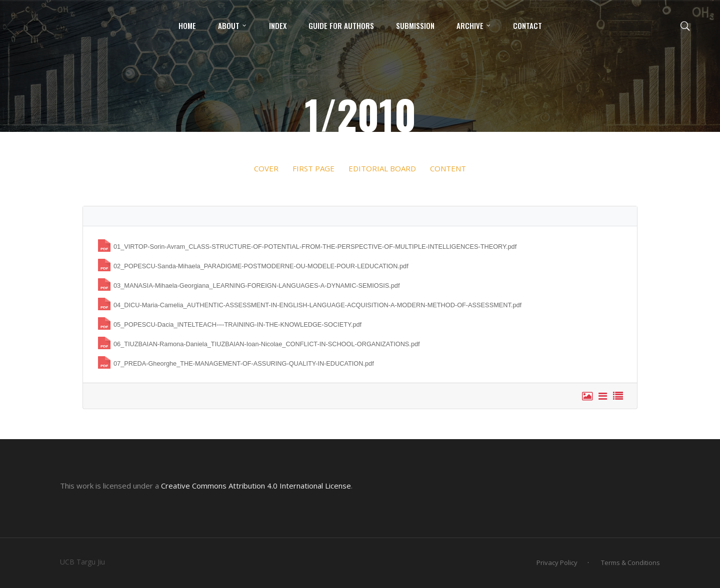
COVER (266, 168)
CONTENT (447, 168)
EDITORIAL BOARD (382, 168)
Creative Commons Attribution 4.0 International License (256, 486)
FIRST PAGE (313, 168)
